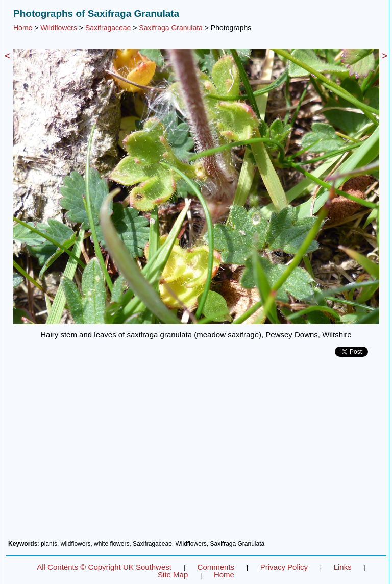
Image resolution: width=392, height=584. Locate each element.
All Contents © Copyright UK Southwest (104, 567)
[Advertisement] (196, 452)
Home (23, 28)
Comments (216, 567)
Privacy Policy (284, 567)
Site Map (173, 575)
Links (343, 567)
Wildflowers (59, 28)
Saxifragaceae (108, 28)
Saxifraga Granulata (171, 28)
